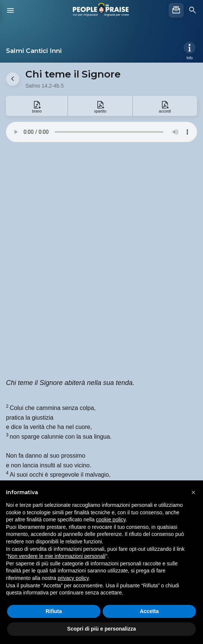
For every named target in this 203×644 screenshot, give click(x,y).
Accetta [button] (149, 611)
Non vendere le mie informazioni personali (57, 556)
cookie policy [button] (111, 520)
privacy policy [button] (73, 578)
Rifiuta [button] (54, 611)
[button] (193, 492)
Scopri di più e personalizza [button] (101, 629)
